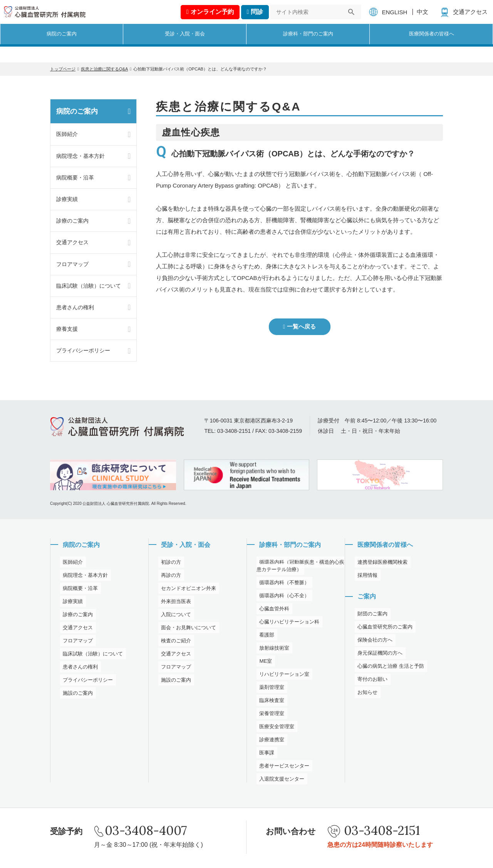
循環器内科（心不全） (283, 597)
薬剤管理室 (270, 689)
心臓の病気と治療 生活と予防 (391, 669)
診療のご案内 (72, 221)
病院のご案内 (77, 111)
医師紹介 (67, 134)
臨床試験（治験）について (89, 286)
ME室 (263, 662)
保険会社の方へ (374, 643)
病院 (62, 49)
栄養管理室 (270, 715)
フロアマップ (72, 264)
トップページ (63, 69)
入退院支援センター (281, 780)
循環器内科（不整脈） (283, 584)
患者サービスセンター (283, 767)
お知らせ (366, 695)
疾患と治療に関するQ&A (104, 69)
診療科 (308, 49)
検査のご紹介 (174, 642)
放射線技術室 (273, 649)
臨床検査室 (270, 702)
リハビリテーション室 (283, 675)
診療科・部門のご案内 (291, 545)
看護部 (265, 636)
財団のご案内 (371, 617)
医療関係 (431, 49)
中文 (424, 18)
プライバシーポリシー (83, 350)
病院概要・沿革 (75, 178)
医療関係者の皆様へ (386, 545)
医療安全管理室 (275, 728)
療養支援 (67, 329)
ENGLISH (396, 19)
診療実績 (67, 199)
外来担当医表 (174, 603)
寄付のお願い (371, 682)
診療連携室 (270, 741)
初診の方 (169, 563)
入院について (174, 616)
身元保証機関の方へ (379, 656)
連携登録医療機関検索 (382, 563)
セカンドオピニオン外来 (188, 590)
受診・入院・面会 (186, 545)
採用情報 (366, 576)
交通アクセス (472, 18)
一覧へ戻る (302, 327)
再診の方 (169, 576)
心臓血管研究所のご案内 (384, 630)
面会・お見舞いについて (188, 629)
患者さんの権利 (75, 307)
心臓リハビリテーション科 (289, 623)
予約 (213, 18)
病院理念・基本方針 (80, 156)
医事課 (265, 754)
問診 (258, 18)
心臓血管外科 (273, 610)
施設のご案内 (76, 694)
